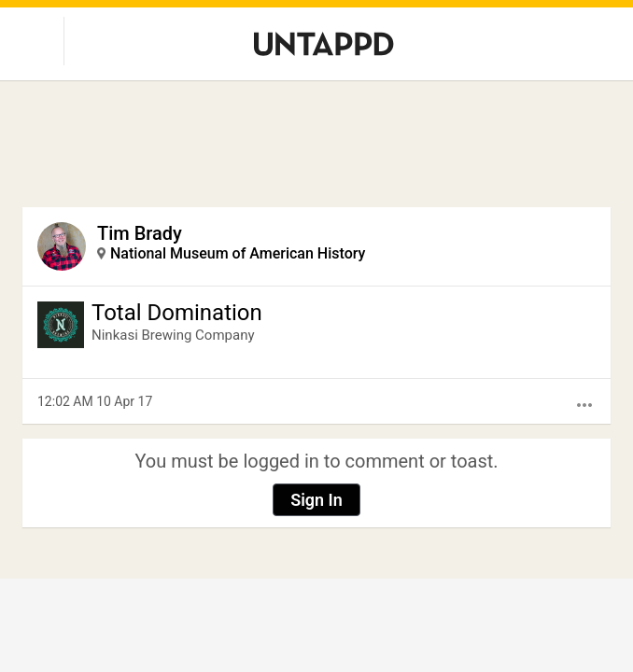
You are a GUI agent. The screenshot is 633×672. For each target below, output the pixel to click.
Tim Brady (140, 233)
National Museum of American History (238, 253)
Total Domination (177, 313)
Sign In (316, 500)
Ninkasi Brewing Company (173, 335)
